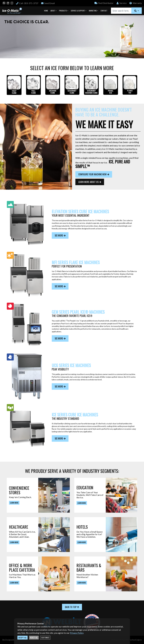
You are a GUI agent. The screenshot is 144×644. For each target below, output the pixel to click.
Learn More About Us (90, 182)
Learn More (14, 503)
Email (48, 3)
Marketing (93, 11)
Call (27, 3)
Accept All (22, 638)
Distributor (104, 3)
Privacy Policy (77, 633)
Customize (45, 638)
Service (121, 3)
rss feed (133, 640)
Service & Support (78, 11)
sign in (139, 640)
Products (63, 11)
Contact (104, 11)
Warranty (135, 3)
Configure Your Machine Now (94, 174)
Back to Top (72, 607)
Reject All (34, 638)
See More (60, 235)
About (53, 11)
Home (46, 11)
